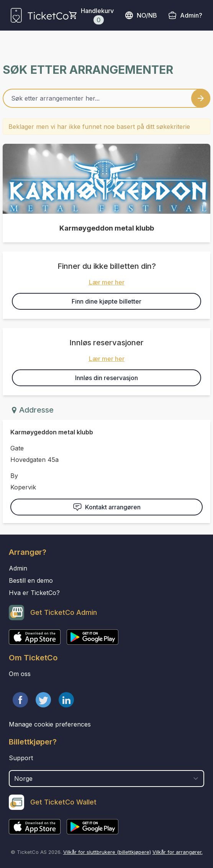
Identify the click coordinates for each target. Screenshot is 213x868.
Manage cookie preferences (50, 724)
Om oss (20, 674)
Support (21, 758)
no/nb (141, 15)
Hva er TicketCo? (34, 593)
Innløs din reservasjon (106, 378)
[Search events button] (201, 98)
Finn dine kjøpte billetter (106, 301)
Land (17, 766)
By (14, 476)
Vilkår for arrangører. (178, 852)
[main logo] (40, 15)
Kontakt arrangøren (107, 507)
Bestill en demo (31, 580)
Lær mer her (107, 282)
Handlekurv (97, 16)
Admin (18, 568)
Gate (17, 448)
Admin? (191, 15)
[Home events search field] (106, 98)
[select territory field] (106, 779)
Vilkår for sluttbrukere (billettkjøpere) (107, 852)
